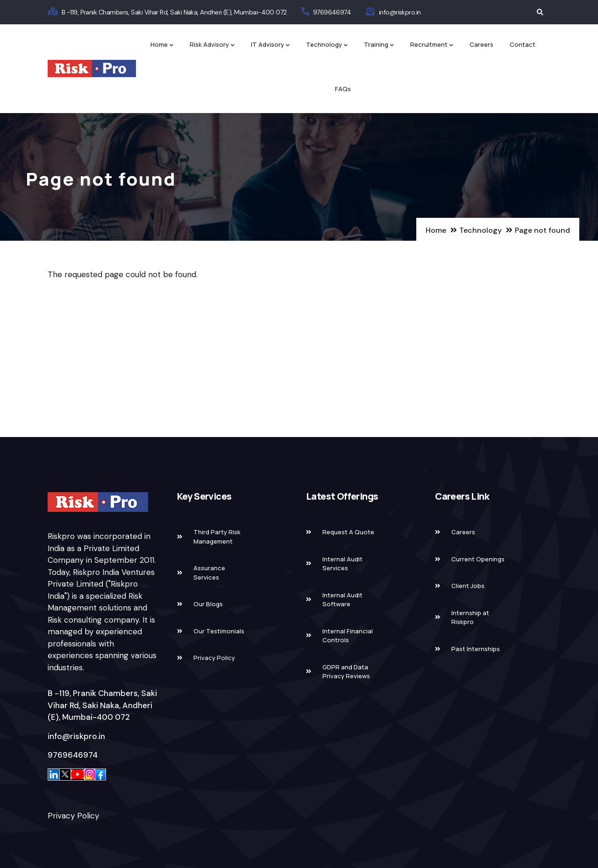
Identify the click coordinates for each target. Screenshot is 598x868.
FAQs (343, 89)
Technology (327, 45)
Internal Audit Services (342, 564)
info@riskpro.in (400, 12)
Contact (523, 44)
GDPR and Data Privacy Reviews (346, 672)
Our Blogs (208, 604)
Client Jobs (468, 586)
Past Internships (476, 649)
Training (379, 45)
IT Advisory (270, 45)
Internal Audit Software (342, 600)
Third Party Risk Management (217, 537)
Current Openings (478, 559)
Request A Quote (348, 532)
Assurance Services (209, 573)
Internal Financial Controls (348, 636)
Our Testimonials (219, 631)
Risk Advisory (212, 45)
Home (162, 45)
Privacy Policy (73, 816)
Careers (481, 44)
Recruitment (432, 45)
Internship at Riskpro (470, 617)
